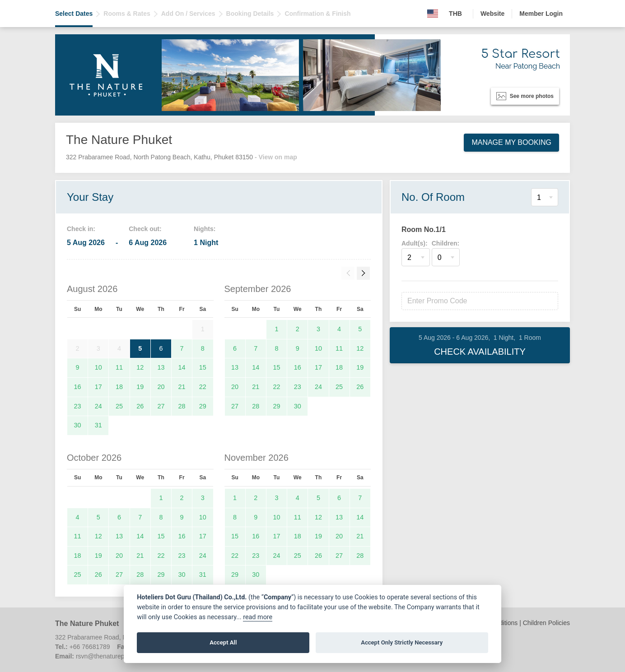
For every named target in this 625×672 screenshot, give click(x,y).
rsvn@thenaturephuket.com (115, 656)
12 (140, 367)
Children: (445, 243)
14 (182, 367)
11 (119, 367)
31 (98, 425)
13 (161, 367)
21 (182, 387)
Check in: (81, 229)
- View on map (276, 157)
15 (203, 367)
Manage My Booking (511, 142)
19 (140, 387)
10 (98, 367)
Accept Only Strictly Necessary (402, 642)
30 (78, 425)
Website (492, 14)
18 (119, 387)
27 (161, 406)
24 (98, 406)
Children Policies (546, 623)
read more (258, 617)
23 (78, 406)
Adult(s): (415, 243)
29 (203, 406)
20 (161, 387)
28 (182, 406)
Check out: (145, 229)
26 (140, 406)
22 (203, 387)
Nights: (205, 229)
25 (119, 406)
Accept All (223, 642)
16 (78, 387)
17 (98, 387)
